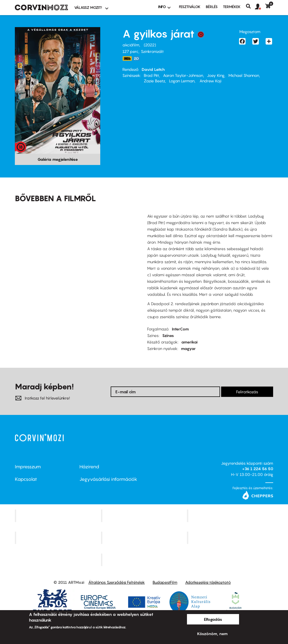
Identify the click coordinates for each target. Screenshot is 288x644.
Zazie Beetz (154, 81)
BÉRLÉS (212, 7)
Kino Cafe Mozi (145, 516)
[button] (260, 7)
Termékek (232, 7)
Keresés (250, 6)
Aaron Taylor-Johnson (183, 75)
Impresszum (28, 467)
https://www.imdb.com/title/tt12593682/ (127, 59)
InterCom (180, 329)
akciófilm (131, 45)
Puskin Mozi (59, 538)
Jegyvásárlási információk (108, 479)
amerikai (189, 342)
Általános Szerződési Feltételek (117, 582)
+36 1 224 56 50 (258, 469)
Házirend (89, 467)
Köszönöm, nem (212, 634)
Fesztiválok (190, 7)
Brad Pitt (151, 75)
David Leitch (153, 69)
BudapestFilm (165, 582)
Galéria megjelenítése (58, 159)
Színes (168, 335)
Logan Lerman (182, 81)
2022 (150, 45)
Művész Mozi (231, 516)
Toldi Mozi (145, 560)
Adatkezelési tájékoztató (208, 582)
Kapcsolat (26, 479)
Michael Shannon (244, 75)
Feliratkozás (247, 392)
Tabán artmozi (231, 538)
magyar (188, 348)
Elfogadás (213, 619)
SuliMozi (145, 538)
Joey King (216, 75)
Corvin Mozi (58, 516)
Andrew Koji (210, 81)
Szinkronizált (152, 51)
